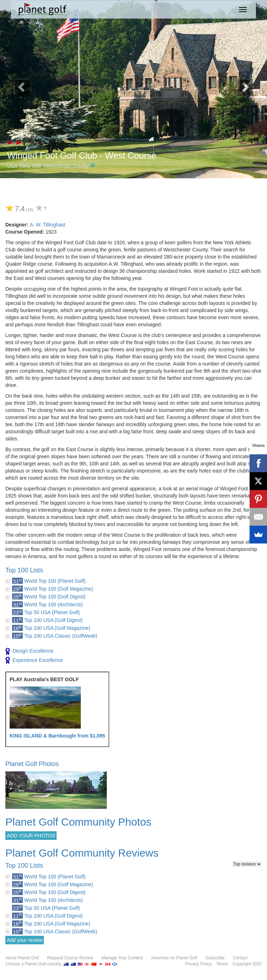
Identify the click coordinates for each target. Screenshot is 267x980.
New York (31, 166)
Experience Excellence (34, 660)
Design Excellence (29, 652)
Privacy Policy (198, 964)
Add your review (25, 940)
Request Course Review (70, 958)
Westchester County (67, 166)
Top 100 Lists (24, 570)
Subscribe (215, 958)
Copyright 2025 (247, 964)
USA (12, 166)
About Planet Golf (22, 958)
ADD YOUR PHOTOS (31, 836)
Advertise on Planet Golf (174, 958)
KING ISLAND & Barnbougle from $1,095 (57, 736)
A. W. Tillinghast (47, 225)
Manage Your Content (122, 958)
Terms (222, 964)
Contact (240, 958)
